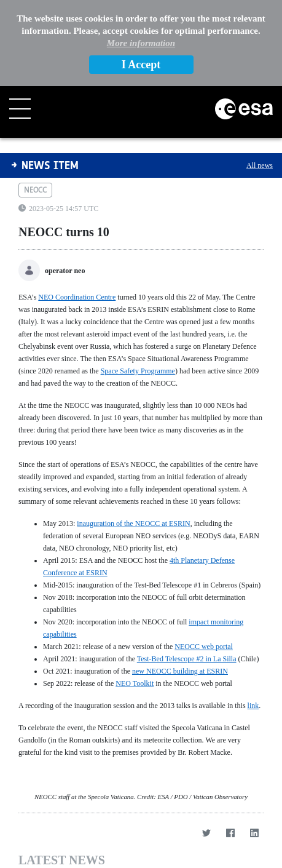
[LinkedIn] (254, 833)
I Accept (141, 65)
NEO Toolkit (135, 683)
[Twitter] (206, 833)
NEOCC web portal (204, 647)
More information (141, 43)
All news (260, 165)
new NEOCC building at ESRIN (180, 671)
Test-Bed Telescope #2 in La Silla (187, 659)
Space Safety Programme (138, 371)
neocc (35, 190)
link (253, 706)
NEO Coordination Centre (77, 297)
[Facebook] (230, 833)
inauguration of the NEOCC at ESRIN (133, 524)
